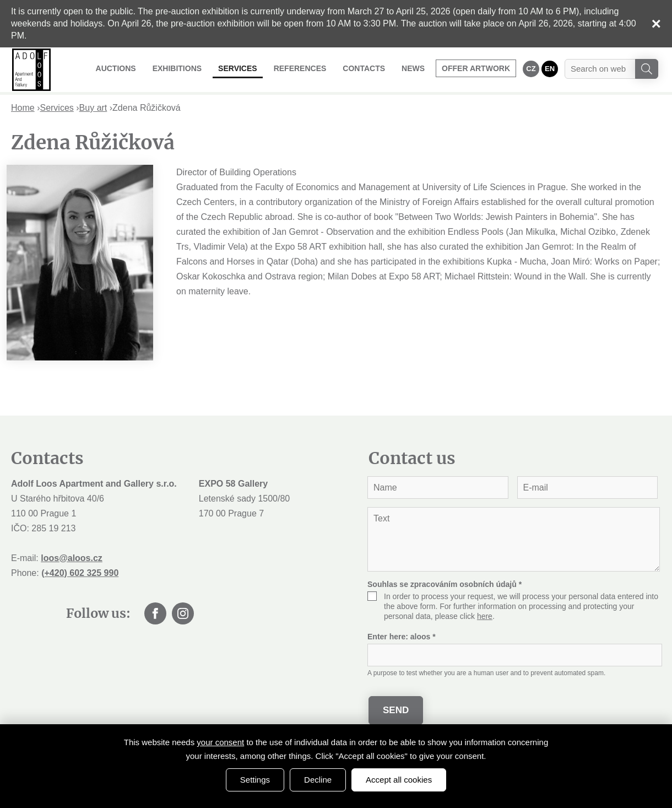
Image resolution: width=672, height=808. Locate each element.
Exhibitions (177, 68)
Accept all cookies (399, 780)
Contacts (364, 68)
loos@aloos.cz (72, 558)
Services (238, 68)
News (413, 68)
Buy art (93, 108)
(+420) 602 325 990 (80, 573)
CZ (531, 69)
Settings (255, 780)
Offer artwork (476, 68)
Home (23, 108)
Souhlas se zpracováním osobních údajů (445, 584)
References (300, 68)
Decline (318, 780)
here (485, 616)
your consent (220, 742)
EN (550, 69)
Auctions (116, 68)
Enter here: (402, 637)
